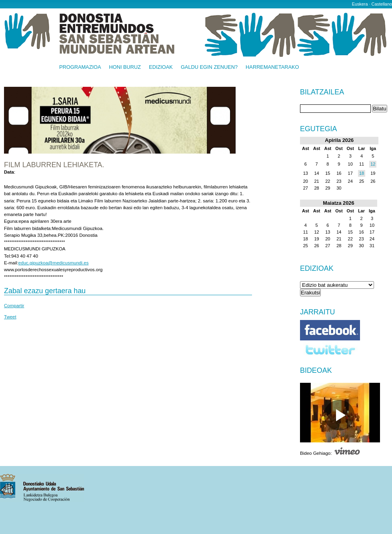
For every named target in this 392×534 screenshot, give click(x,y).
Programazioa (80, 67)
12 (373, 164)
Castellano (382, 4)
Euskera (360, 4)
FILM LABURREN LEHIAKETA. (54, 165)
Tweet (10, 317)
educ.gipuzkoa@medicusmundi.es (54, 263)
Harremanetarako (272, 67)
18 (362, 173)
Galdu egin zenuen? (209, 67)
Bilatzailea (322, 92)
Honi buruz (125, 67)
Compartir (14, 306)
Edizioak (161, 67)
